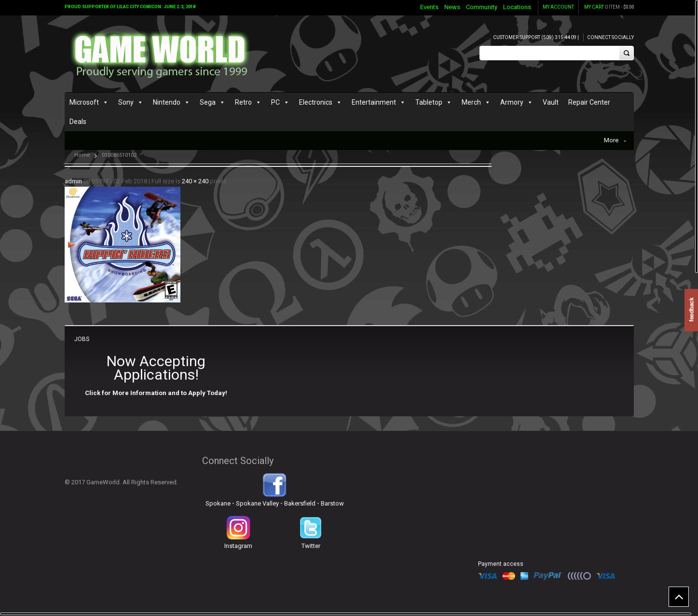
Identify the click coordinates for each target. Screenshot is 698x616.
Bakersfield (300, 503)
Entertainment (374, 102)
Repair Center (589, 102)
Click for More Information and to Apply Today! (156, 393)
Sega (208, 102)
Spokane (218, 503)
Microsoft (84, 102)
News (452, 7)
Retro (243, 102)
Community (482, 7)
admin (73, 181)
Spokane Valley (257, 503)
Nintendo (167, 102)
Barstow (332, 503)
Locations (517, 7)
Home (82, 155)
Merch (471, 102)
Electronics (316, 102)
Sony (126, 102)
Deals (78, 122)
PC (275, 102)
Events (429, 7)
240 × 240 (195, 181)
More (615, 140)
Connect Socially (610, 37)
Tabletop (429, 102)
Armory (512, 102)
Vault (551, 102)
